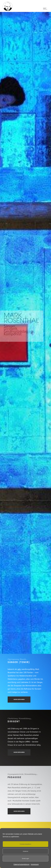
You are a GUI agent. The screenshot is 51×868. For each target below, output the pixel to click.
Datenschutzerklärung (21, 864)
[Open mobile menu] (46, 9)
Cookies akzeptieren (26, 844)
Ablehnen (26, 851)
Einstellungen (26, 858)
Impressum (35, 864)
